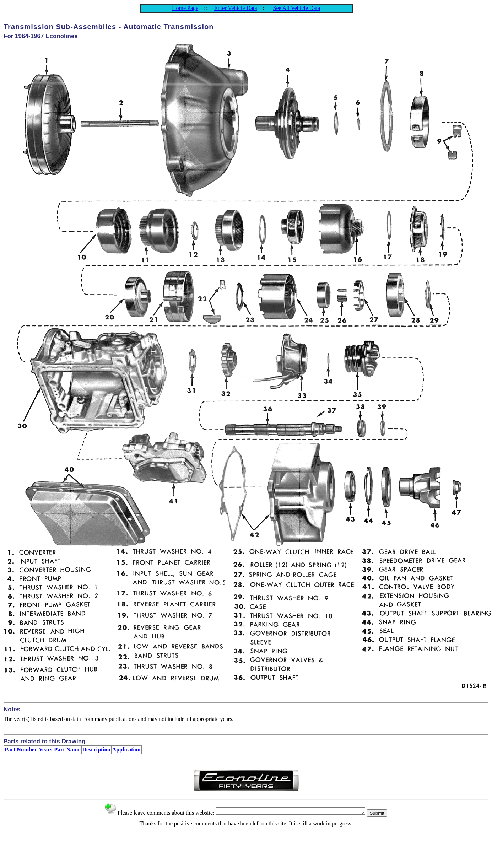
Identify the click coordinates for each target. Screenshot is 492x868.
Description (96, 750)
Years (45, 750)
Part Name (67, 750)
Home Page (185, 8)
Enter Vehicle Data (236, 8)
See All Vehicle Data (296, 8)
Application (126, 750)
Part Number (21, 750)
